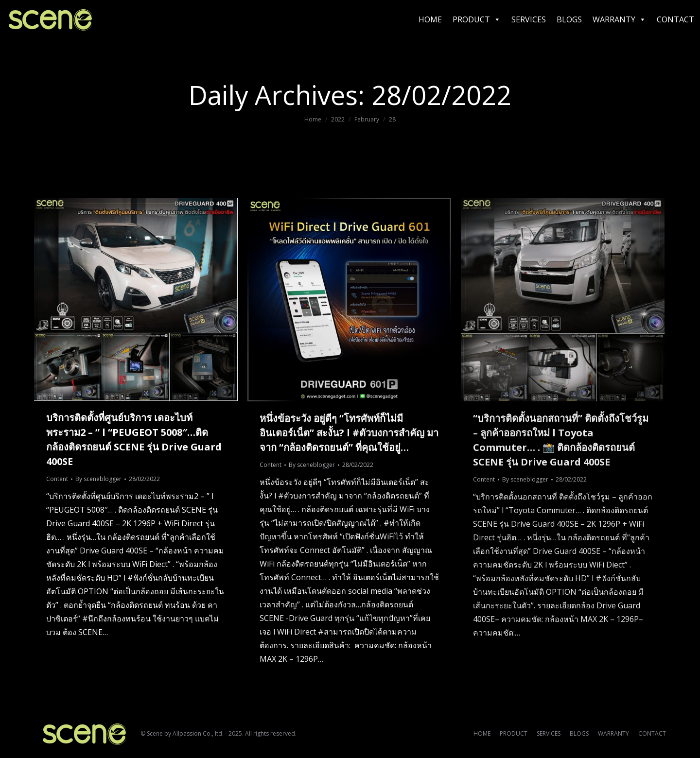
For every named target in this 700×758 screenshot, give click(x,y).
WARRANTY (619, 19)
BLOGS (569, 19)
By (98, 479)
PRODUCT (477, 19)
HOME (430, 19)
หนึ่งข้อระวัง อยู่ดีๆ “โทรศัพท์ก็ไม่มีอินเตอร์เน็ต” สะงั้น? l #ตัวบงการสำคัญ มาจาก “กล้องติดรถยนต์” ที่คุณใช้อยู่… (349, 433)
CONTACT (675, 19)
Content (57, 479)
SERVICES (529, 19)
